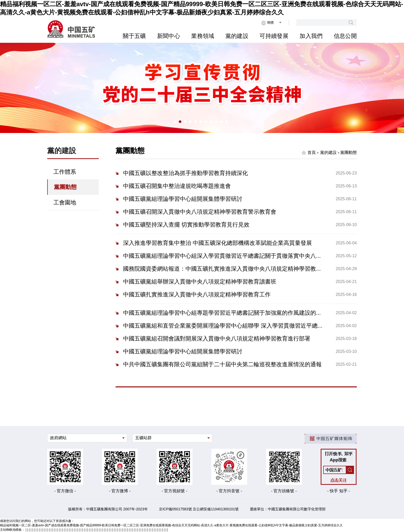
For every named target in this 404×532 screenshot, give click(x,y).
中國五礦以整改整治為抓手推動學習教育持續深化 (185, 173)
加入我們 (311, 36)
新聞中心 (169, 36)
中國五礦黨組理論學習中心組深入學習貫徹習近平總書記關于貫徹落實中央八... (222, 256)
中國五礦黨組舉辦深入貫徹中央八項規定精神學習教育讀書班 (200, 282)
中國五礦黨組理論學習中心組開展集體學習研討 (183, 199)
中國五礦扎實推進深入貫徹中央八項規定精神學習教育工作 (197, 294)
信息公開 (345, 36)
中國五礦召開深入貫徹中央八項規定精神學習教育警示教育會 (200, 212)
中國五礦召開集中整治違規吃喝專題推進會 (177, 186)
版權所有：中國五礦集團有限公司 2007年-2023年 (108, 509)
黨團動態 (65, 187)
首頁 (309, 153)
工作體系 (65, 172)
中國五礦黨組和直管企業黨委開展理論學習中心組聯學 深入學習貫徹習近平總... (223, 326)
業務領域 (203, 36)
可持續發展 (274, 36)
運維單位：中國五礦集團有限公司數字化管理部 (288, 509)
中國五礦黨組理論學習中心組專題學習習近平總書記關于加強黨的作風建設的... (222, 313)
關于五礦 (134, 36)
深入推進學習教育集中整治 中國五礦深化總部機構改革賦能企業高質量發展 (217, 243)
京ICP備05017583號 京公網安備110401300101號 (199, 509)
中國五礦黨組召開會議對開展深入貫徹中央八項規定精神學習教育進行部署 (217, 339)
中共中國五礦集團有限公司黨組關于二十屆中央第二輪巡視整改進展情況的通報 (222, 364)
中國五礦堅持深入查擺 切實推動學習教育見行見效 (186, 225)
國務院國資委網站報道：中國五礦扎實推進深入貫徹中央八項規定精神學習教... (222, 269)
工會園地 (65, 202)
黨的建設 (237, 36)
